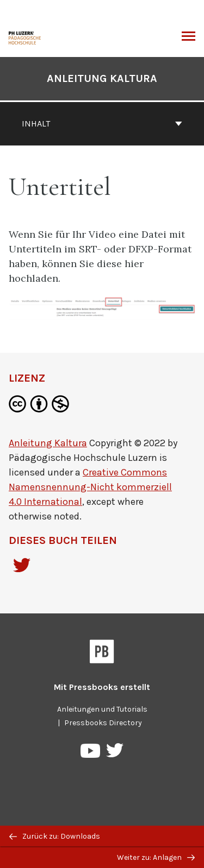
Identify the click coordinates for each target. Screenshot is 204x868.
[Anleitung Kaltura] (25, 37)
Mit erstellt (102, 687)
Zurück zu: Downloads (55, 836)
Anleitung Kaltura (102, 78)
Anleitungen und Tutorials (102, 709)
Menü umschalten (188, 37)
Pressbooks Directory (103, 723)
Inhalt (102, 123)
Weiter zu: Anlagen (156, 857)
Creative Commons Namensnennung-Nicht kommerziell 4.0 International (90, 487)
